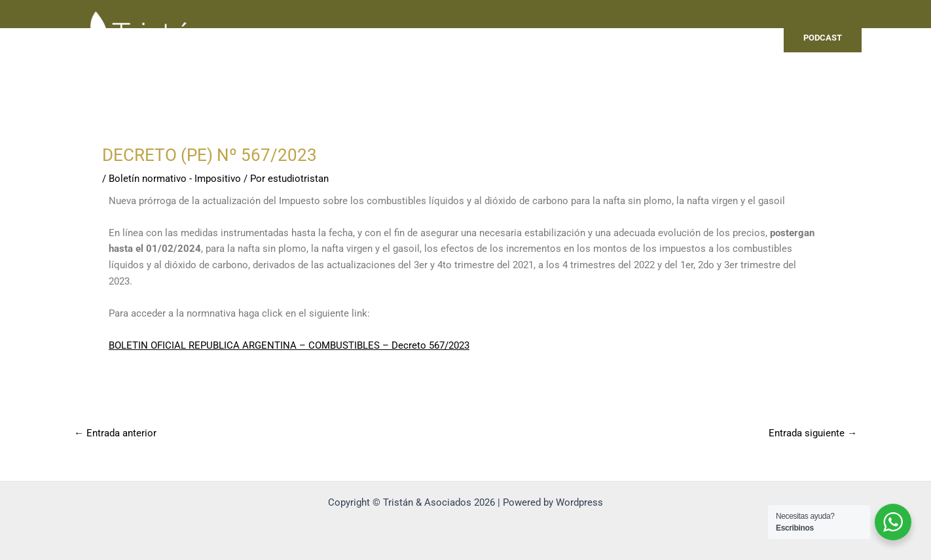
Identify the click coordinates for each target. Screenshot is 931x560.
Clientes (613, 38)
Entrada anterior (115, 433)
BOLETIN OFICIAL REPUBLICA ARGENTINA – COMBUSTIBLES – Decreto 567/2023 (289, 345)
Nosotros (404, 38)
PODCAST (823, 38)
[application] (702, 39)
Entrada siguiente (813, 433)
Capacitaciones (481, 38)
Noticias (556, 38)
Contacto (749, 38)
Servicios (680, 39)
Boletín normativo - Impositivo (175, 179)
